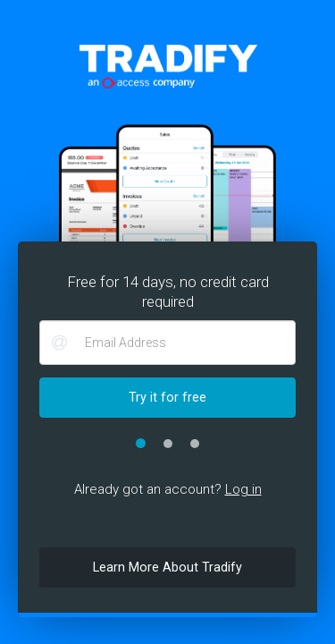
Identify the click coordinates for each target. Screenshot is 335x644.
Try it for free (167, 397)
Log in (243, 489)
